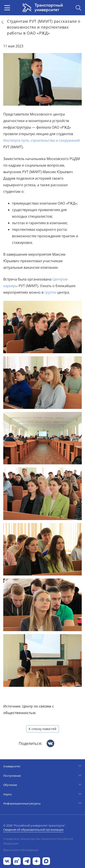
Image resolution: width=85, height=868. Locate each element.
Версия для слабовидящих (21, 850)
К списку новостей (42, 729)
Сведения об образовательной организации (33, 830)
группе (50, 292)
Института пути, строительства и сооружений (42, 140)
